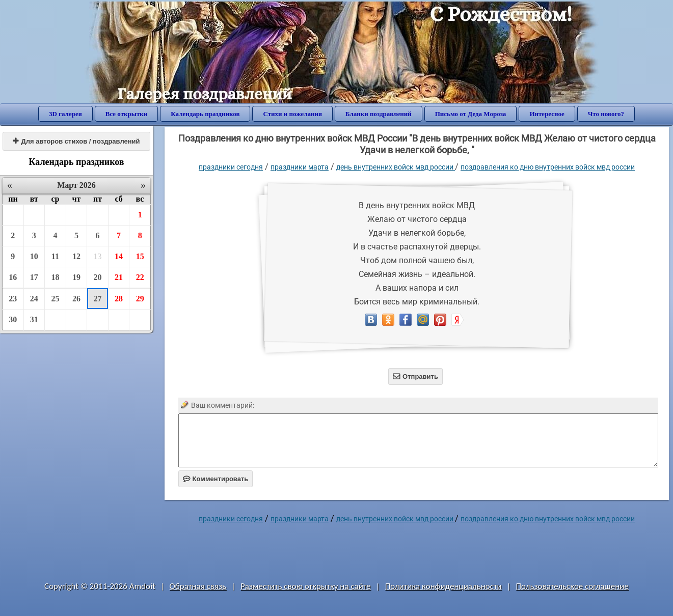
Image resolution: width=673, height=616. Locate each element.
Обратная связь (198, 586)
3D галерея (65, 114)
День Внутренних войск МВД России (396, 167)
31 (34, 319)
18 (55, 277)
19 (76, 277)
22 (140, 277)
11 (55, 256)
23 (13, 299)
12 (76, 256)
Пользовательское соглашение (572, 586)
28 (119, 299)
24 (34, 299)
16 (13, 277)
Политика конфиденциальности (443, 586)
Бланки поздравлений (379, 114)
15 (140, 256)
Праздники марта (300, 167)
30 (13, 319)
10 (34, 256)
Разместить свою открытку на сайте (306, 586)
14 (119, 256)
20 (98, 277)
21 (119, 277)
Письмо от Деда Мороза (471, 114)
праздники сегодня (231, 167)
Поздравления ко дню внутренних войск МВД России (548, 167)
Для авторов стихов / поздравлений (76, 141)
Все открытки (127, 114)
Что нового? (606, 114)
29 (140, 299)
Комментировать (216, 479)
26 (76, 299)
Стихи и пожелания (292, 114)
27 (98, 299)
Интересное (547, 114)
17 (34, 277)
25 (55, 299)
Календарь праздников (205, 114)
